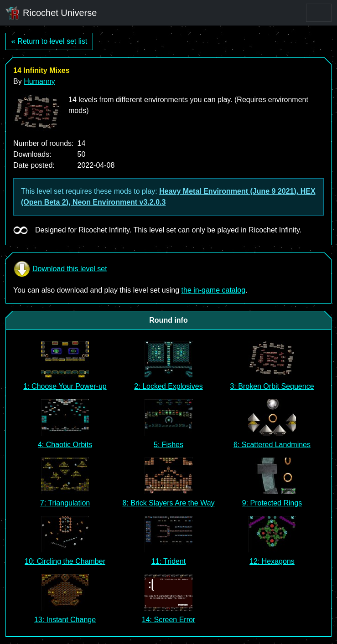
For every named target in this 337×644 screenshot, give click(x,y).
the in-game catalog (214, 290)
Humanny (39, 81)
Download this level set (60, 269)
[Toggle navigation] (319, 13)
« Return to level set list (49, 41)
